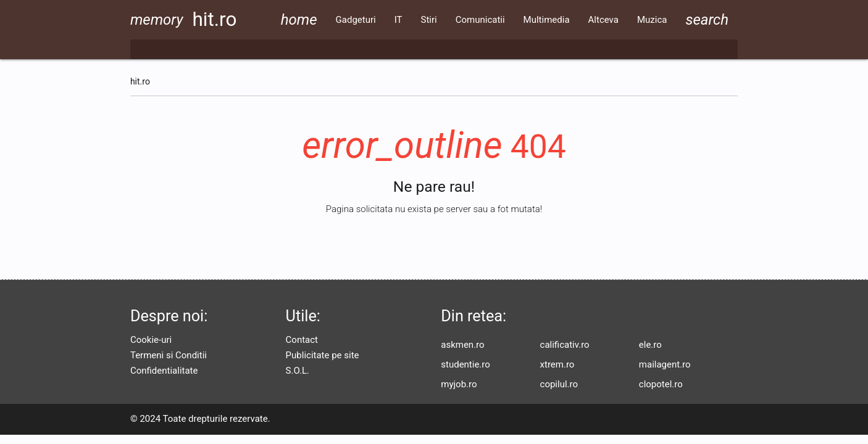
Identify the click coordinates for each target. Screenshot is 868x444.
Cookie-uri (151, 340)
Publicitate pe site (323, 355)
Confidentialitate (164, 371)
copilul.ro (559, 384)
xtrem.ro (557, 364)
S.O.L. (298, 371)
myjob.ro (459, 384)
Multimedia (547, 20)
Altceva (603, 20)
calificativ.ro (565, 345)
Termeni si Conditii (169, 355)
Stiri (429, 20)
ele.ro (650, 345)
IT (399, 20)
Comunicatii (480, 20)
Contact (302, 340)
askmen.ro (462, 345)
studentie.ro (465, 364)
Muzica (652, 20)
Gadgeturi (356, 20)
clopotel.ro (661, 384)
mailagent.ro (665, 364)
